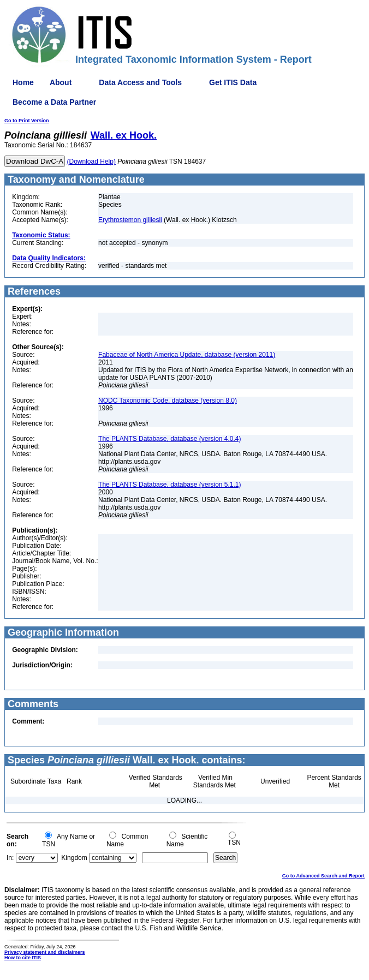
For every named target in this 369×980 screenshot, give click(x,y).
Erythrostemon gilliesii (130, 220)
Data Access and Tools (140, 82)
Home (23, 82)
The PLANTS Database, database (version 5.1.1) (169, 485)
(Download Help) (91, 162)
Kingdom (74, 858)
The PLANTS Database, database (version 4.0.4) (169, 439)
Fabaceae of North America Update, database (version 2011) (187, 355)
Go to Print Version (27, 121)
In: (10, 858)
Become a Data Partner (54, 102)
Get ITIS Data (233, 82)
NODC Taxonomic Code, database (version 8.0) (168, 401)
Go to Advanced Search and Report (323, 876)
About (61, 82)
